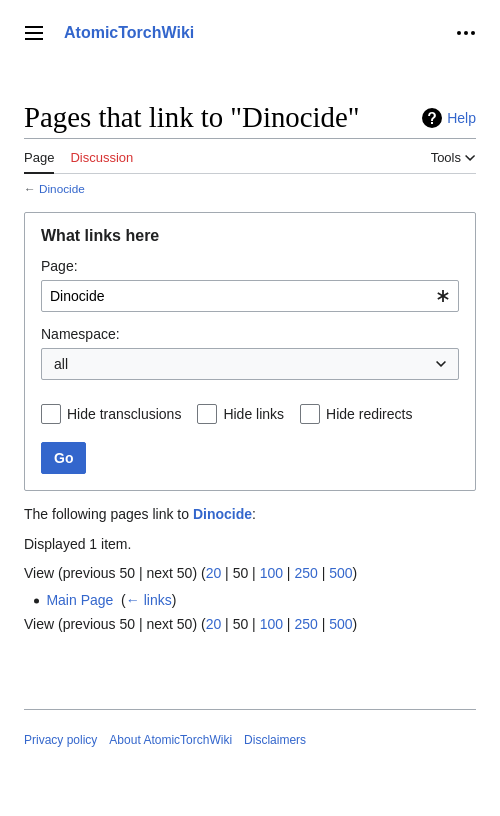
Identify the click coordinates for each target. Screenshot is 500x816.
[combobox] (250, 296)
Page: (59, 266)
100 (271, 573)
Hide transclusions (124, 414)
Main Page (79, 600)
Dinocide (62, 188)
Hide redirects (369, 414)
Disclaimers (275, 740)
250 (305, 573)
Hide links (253, 414)
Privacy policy (60, 740)
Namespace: (80, 334)
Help (461, 118)
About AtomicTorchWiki (170, 740)
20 (214, 573)
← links (149, 600)
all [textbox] (61, 364)
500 (340, 573)
